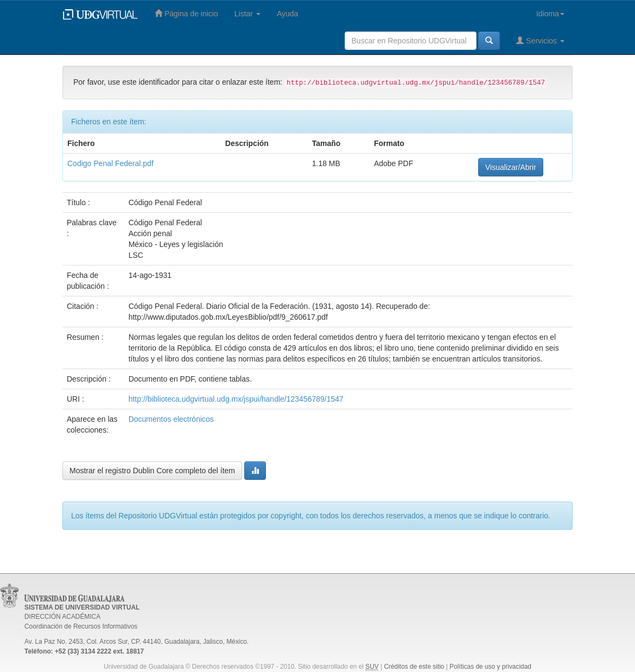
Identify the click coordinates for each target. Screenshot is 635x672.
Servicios (540, 40)
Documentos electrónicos (171, 419)
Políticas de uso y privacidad (490, 667)
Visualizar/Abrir (511, 167)
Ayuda (287, 14)
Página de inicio (186, 13)
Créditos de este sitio (414, 667)
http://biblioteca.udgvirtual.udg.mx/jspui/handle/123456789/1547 (236, 399)
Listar (247, 14)
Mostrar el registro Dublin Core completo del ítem (152, 471)
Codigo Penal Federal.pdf (110, 163)
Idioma (550, 14)
